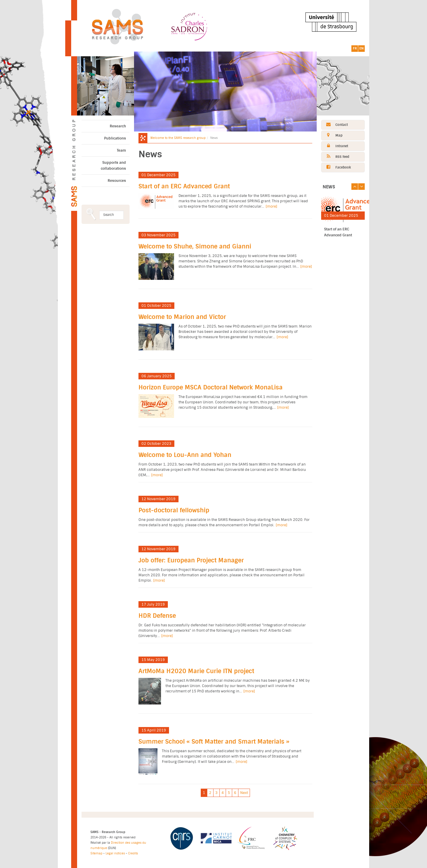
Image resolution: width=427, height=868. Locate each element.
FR (355, 48)
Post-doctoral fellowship (174, 510)
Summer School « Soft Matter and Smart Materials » (214, 742)
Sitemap (96, 853)
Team (121, 150)
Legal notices (115, 853)
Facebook (336, 167)
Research (118, 126)
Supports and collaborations (113, 166)
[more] (271, 206)
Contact (335, 125)
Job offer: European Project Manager (191, 560)
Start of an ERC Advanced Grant (184, 186)
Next (244, 793)
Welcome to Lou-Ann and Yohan (185, 455)
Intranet (335, 146)
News (329, 187)
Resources (117, 181)
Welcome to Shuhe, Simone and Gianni (195, 247)
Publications (115, 138)
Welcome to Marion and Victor (182, 317)
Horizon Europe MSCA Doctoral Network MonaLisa (211, 388)
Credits (133, 853)
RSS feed (335, 157)
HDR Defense (157, 616)
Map (332, 135)
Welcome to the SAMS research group (178, 138)
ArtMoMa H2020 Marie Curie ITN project (196, 671)
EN (361, 48)
